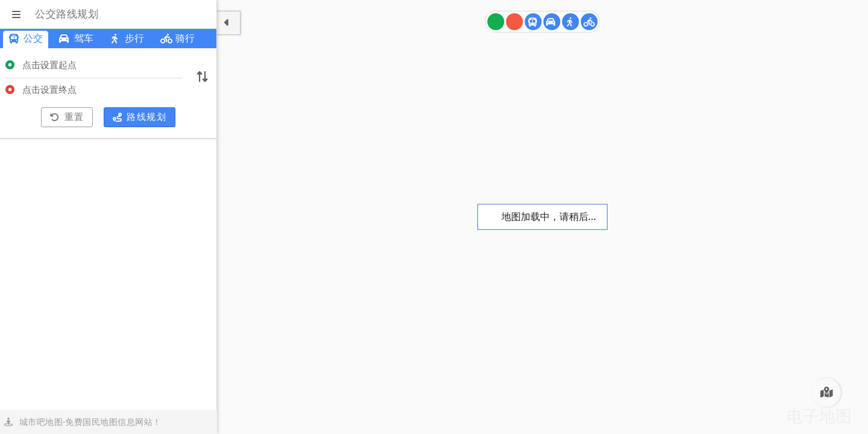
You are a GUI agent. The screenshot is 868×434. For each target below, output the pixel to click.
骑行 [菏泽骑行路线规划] (178, 38)
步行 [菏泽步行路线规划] (127, 38)
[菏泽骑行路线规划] (590, 22)
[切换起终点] (202, 78)
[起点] (496, 22)
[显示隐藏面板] (229, 23)
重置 (67, 117)
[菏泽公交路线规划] (533, 22)
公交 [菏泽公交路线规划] (26, 38)
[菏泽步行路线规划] (571, 22)
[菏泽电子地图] (826, 392)
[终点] (515, 22)
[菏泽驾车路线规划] (552, 22)
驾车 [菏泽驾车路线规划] (76, 38)
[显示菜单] (17, 14)
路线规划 (140, 117)
